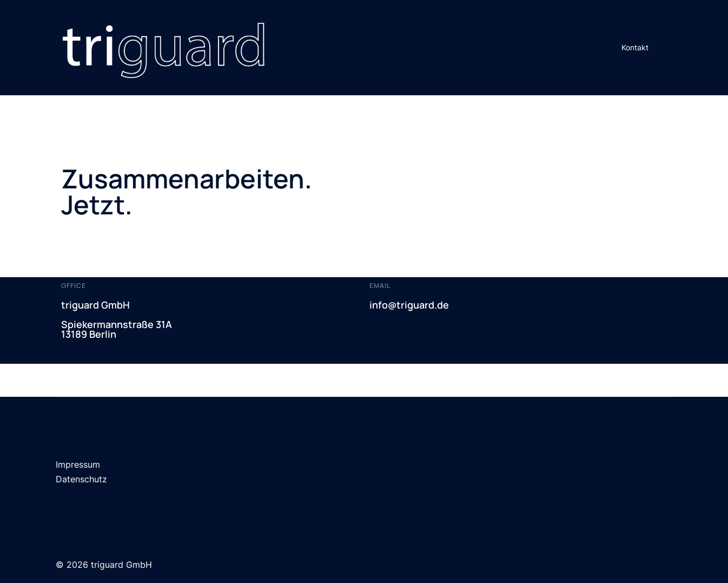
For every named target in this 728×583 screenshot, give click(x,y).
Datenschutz (81, 479)
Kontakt (635, 47)
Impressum (78, 464)
